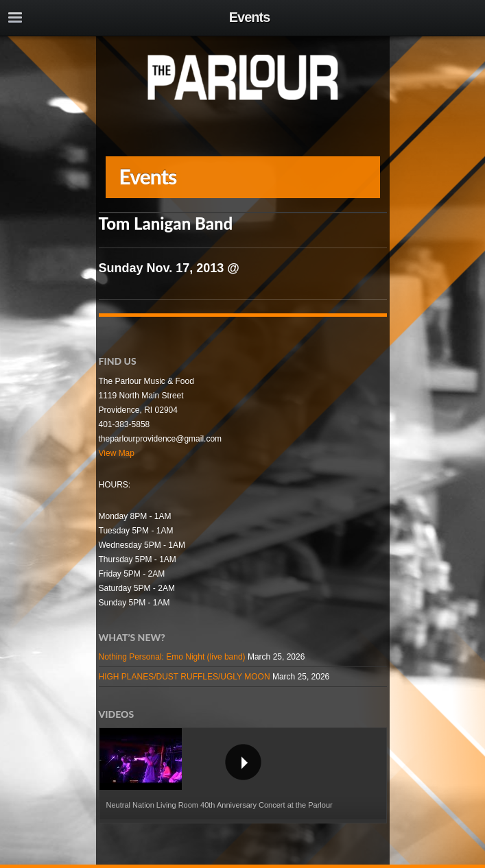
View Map (117, 453)
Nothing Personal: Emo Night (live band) (172, 657)
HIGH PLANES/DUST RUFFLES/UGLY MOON (185, 677)
